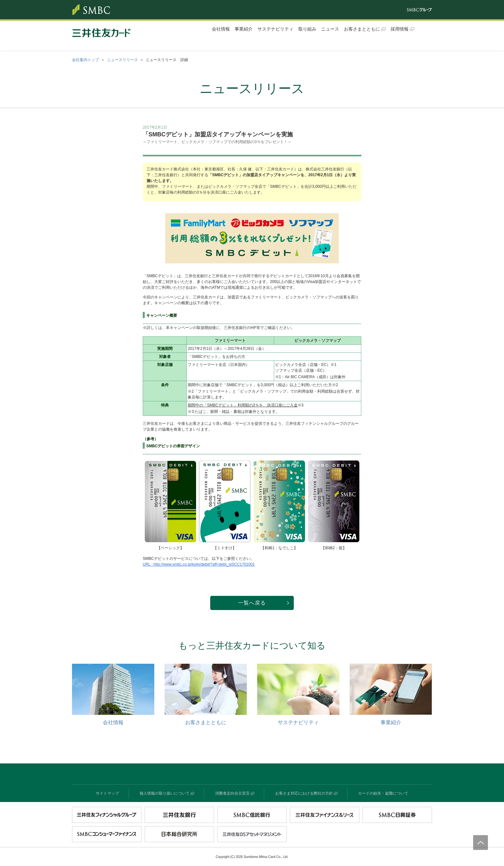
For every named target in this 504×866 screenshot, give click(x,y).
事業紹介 (244, 29)
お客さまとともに (362, 29)
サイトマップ (107, 793)
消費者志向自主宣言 (232, 793)
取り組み (307, 29)
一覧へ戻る (252, 603)
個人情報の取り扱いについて (165, 793)
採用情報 (400, 29)
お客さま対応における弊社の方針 (304, 793)
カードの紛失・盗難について (383, 793)
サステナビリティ (275, 29)
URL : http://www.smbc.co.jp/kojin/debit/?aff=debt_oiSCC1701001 (199, 564)
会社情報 (221, 29)
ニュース (330, 29)
